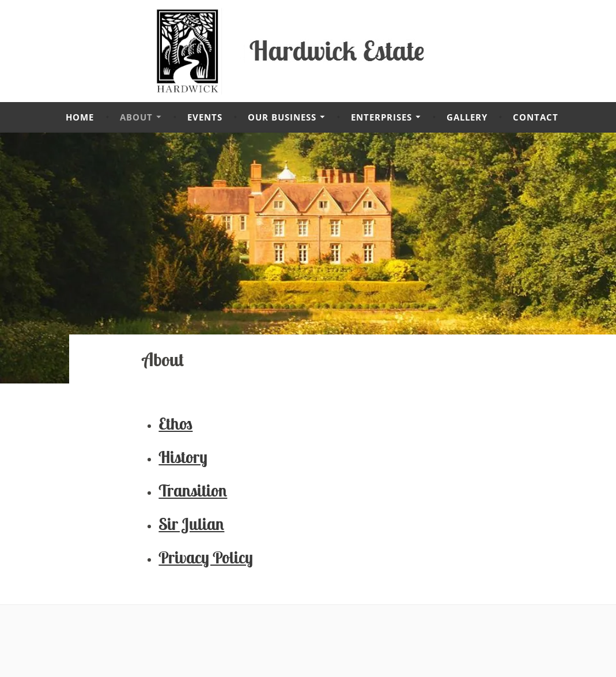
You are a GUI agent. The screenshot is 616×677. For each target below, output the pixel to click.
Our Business (282, 117)
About (136, 117)
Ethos (175, 424)
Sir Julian (191, 524)
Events (205, 117)
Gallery (467, 117)
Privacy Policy (206, 557)
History (183, 457)
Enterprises (381, 117)
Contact (536, 117)
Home (80, 117)
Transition (193, 490)
